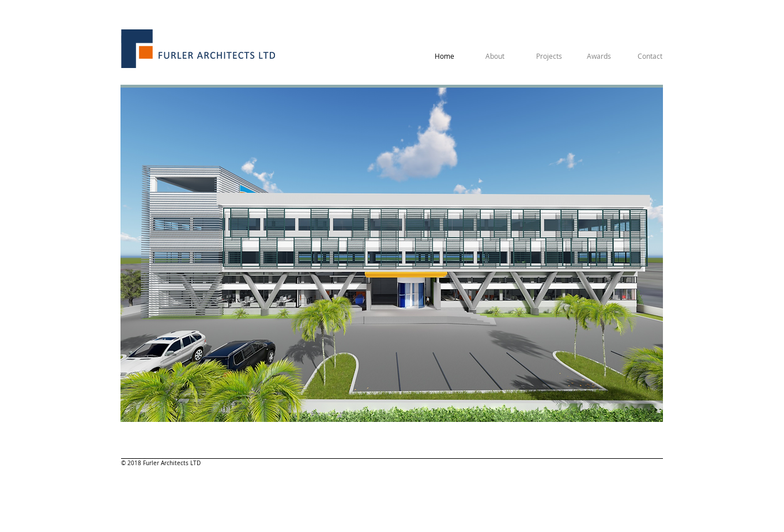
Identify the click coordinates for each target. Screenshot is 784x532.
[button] (392, 255)
